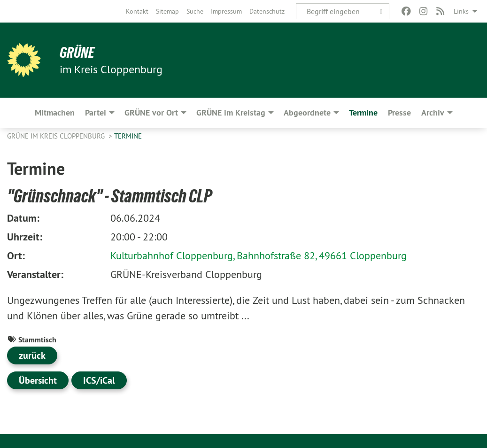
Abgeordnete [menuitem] (307, 112)
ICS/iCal (99, 380)
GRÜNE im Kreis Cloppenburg (57, 136)
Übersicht (38, 380)
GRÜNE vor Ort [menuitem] (151, 112)
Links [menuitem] (461, 11)
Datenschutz (267, 11)
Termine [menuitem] (363, 112)
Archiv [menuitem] (433, 112)
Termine (128, 136)
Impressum (226, 11)
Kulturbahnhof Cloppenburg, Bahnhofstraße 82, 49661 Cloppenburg (259, 255)
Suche (195, 11)
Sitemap (167, 11)
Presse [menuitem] (399, 112)
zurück (32, 355)
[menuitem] (137, 11)
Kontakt (137, 11)
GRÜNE (77, 53)
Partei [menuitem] (96, 112)
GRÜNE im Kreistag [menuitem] (231, 112)
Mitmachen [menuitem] (55, 112)
